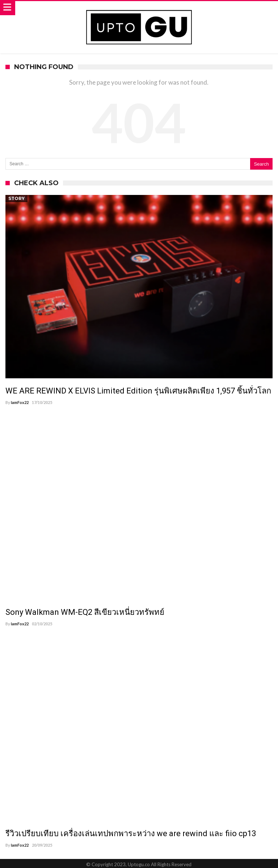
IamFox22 (20, 402)
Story (16, 198)
